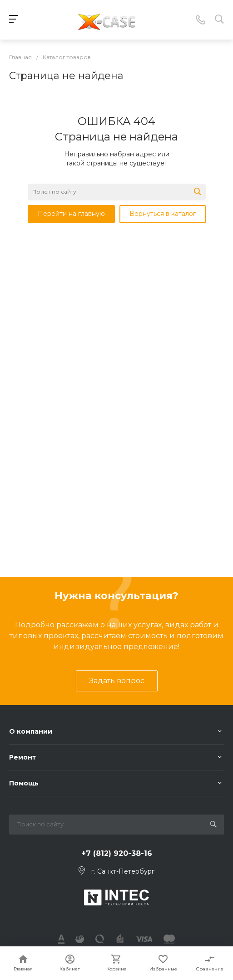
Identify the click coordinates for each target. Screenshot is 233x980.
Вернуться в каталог (163, 214)
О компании (31, 731)
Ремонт (22, 757)
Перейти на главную (71, 214)
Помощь (24, 783)
